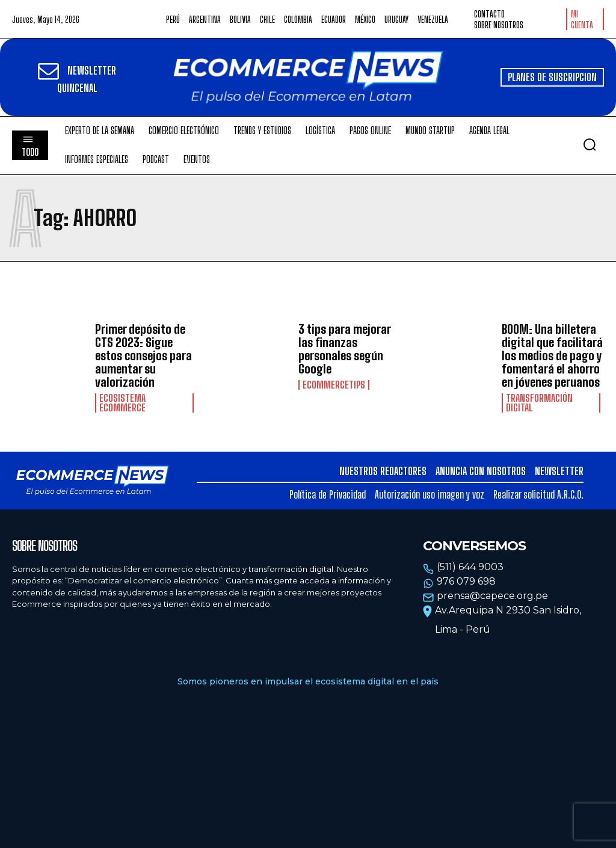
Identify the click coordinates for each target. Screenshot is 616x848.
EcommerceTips (334, 385)
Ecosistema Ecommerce (122, 403)
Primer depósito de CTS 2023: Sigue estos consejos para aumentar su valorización (143, 355)
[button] (590, 144)
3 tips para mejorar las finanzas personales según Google (345, 349)
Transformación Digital (539, 403)
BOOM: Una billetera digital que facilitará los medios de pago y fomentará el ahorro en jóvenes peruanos (552, 355)
